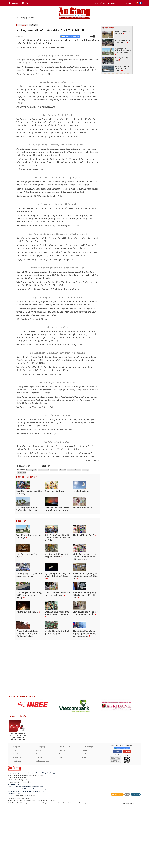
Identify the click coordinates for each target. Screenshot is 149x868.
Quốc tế (33, 25)
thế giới (47, 470)
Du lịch (84, 819)
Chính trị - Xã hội (64, 808)
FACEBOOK (118, 813)
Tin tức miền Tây (18, 823)
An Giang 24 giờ (41, 808)
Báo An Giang (21, 473)
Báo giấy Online (116, 3)
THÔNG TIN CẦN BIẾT (18, 778)
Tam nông (39, 819)
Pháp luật (85, 812)
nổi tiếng (41, 470)
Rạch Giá (70, 470)
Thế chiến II (54, 470)
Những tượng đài (32, 470)
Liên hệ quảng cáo (100, 3)
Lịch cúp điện (130, 3)
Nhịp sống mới (17, 819)
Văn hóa (38, 815)
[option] (33, 766)
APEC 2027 (63, 470)
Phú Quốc (78, 470)
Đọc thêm (22, 537)
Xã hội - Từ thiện (87, 808)
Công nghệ (62, 812)
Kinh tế (15, 812)
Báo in (127, 856)
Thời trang (62, 819)
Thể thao (62, 815)
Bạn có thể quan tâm (27, 477)
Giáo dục (39, 812)
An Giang (85, 470)
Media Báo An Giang (43, 823)
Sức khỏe (85, 815)
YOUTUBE (127, 813)
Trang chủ (22, 25)
